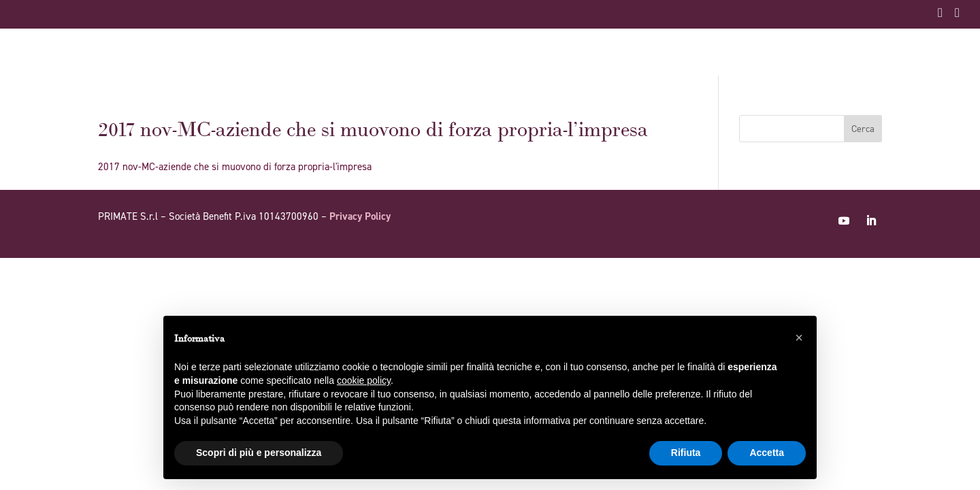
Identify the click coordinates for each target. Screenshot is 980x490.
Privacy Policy (360, 216)
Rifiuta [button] (686, 453)
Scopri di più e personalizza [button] (259, 453)
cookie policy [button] (364, 380)
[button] (799, 338)
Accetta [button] (767, 453)
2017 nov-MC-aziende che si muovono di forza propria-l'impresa (235, 167)
